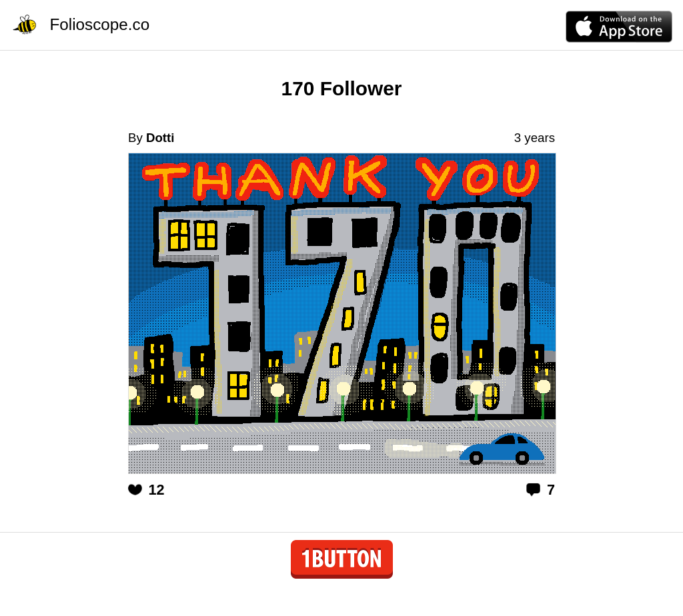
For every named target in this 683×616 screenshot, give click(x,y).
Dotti (160, 138)
